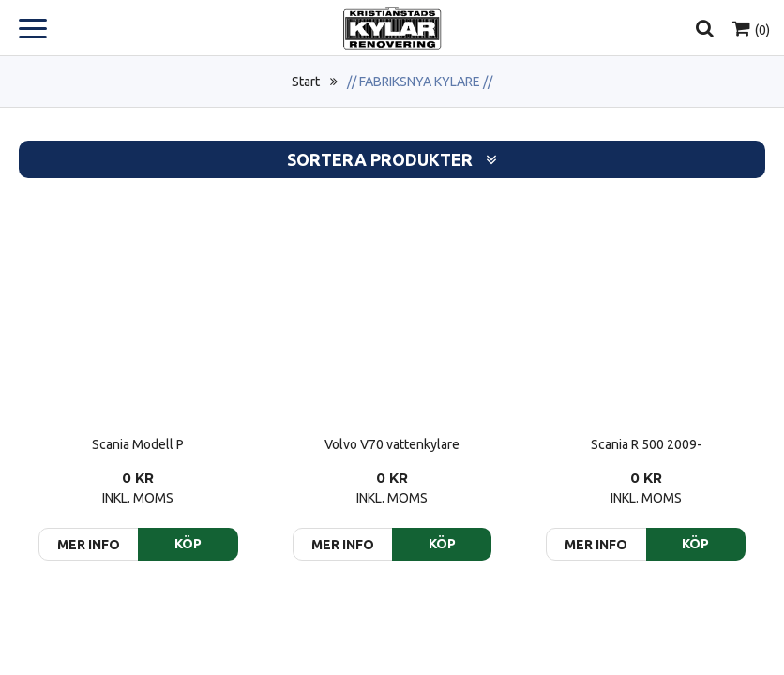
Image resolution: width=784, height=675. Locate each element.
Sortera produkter (392, 160)
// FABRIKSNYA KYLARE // (420, 82)
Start (306, 82)
